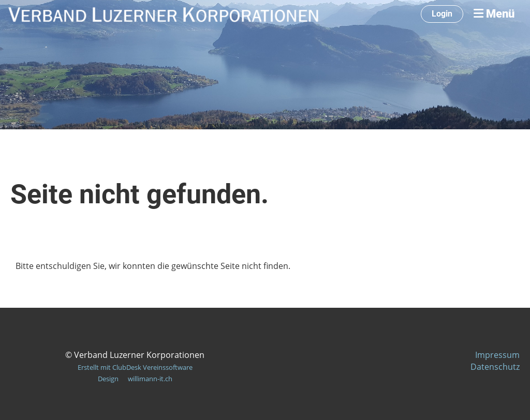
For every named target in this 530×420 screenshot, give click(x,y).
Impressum (497, 355)
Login (442, 14)
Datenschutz (495, 367)
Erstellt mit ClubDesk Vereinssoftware (135, 367)
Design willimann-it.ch (135, 379)
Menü (494, 14)
